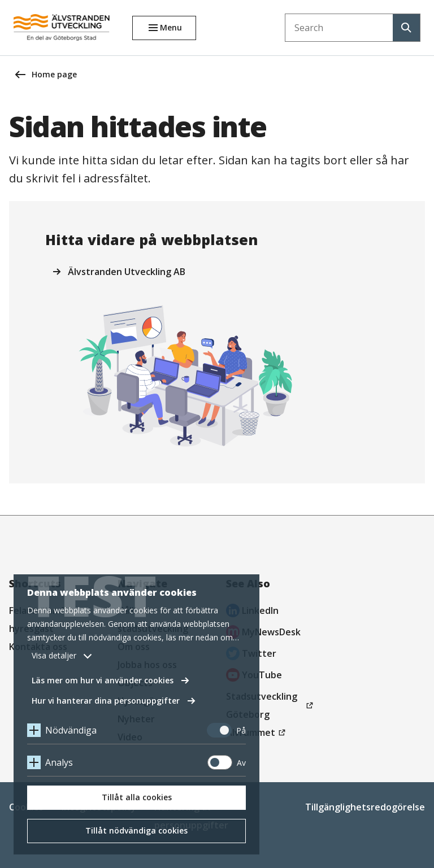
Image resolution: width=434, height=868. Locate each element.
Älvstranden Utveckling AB (127, 272)
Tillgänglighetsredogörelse (365, 807)
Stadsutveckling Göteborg (264, 707)
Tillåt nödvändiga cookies (136, 830)
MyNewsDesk (263, 633)
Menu (171, 27)
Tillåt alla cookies (137, 797)
